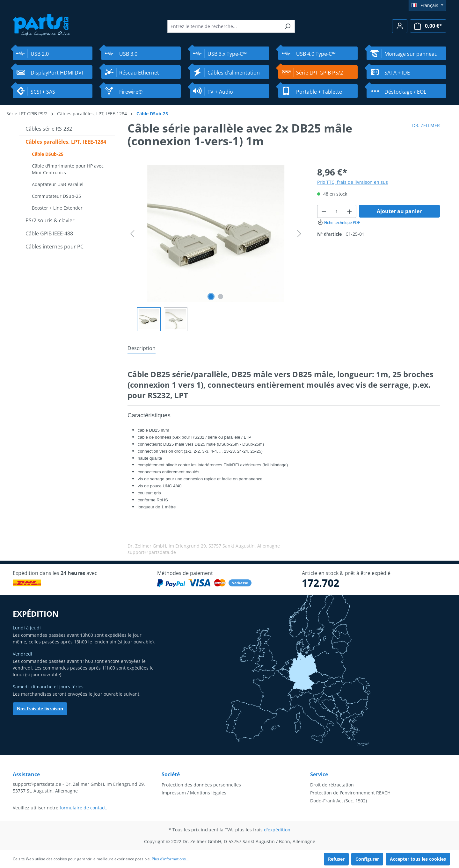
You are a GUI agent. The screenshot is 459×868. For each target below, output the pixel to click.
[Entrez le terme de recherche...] (224, 26)
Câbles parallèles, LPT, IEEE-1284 (66, 142)
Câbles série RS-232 (49, 129)
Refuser (336, 859)
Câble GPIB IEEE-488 (49, 233)
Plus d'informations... (170, 859)
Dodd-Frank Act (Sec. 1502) (339, 801)
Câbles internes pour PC (55, 247)
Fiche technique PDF (339, 222)
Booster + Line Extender (57, 208)
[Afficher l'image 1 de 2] (211, 297)
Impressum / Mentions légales (194, 793)
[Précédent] (132, 234)
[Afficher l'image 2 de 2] (221, 297)
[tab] (142, 348)
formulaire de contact (83, 808)
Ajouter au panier (399, 211)
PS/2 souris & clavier (50, 220)
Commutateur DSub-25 (56, 196)
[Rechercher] (287, 26)
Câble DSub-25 (48, 154)
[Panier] (428, 26)
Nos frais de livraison (40, 709)
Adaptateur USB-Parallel (58, 184)
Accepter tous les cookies (418, 859)
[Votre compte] (400, 26)
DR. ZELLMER (426, 125)
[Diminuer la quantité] (324, 211)
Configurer (367, 859)
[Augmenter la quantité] (350, 211)
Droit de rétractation (332, 785)
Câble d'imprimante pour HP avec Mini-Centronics (68, 169)
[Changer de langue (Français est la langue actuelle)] (427, 5)
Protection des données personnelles (201, 785)
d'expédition (277, 830)
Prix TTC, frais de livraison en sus (353, 182)
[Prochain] (299, 234)
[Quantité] (337, 211)
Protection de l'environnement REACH (350, 793)
